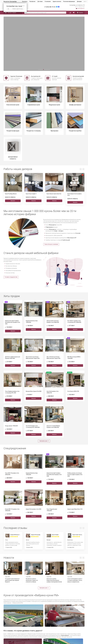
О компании (48, 1)
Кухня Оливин (55, 535)
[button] (39, 70)
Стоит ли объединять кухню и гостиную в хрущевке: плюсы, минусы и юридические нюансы (75, 580)
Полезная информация (69, 1)
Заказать (13, 201)
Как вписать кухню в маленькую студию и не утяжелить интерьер (32, 580)
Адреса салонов (57, 1)
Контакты (25, 1)
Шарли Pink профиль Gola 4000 (36, 535)
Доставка (40, 1)
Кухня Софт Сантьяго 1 (78, 535)
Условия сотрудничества (11, 277)
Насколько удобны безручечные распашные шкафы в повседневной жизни (54, 580)
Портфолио (32, 1)
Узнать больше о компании (51, 244)
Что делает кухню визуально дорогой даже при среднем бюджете (12, 580)
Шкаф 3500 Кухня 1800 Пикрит (16, 535)
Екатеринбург (13, 1)
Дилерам (79, 1)
